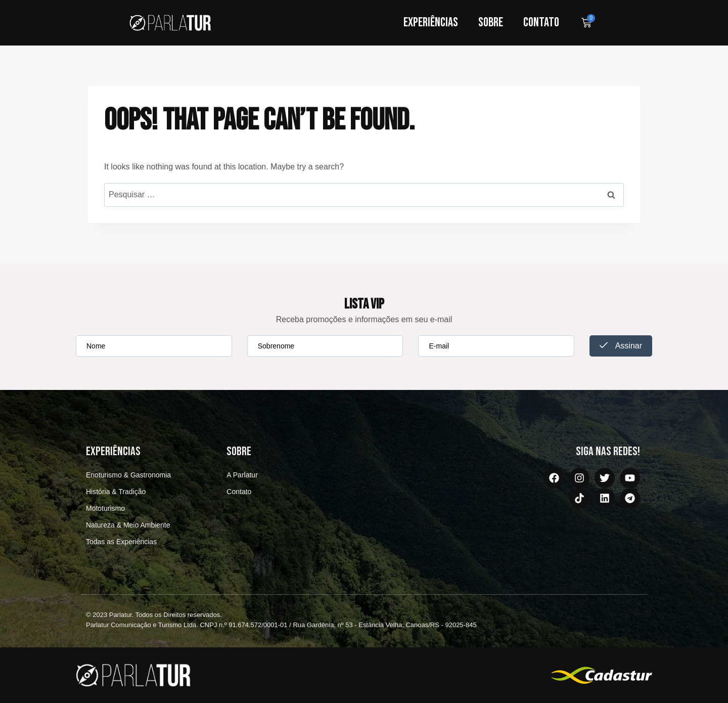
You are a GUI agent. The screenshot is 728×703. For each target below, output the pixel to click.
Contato (541, 23)
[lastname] (325, 346)
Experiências (431, 23)
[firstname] (154, 346)
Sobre (491, 23)
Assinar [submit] (621, 345)
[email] (496, 346)
